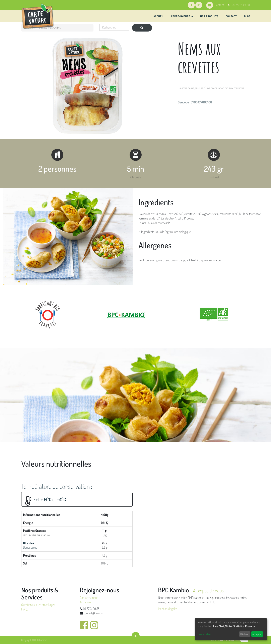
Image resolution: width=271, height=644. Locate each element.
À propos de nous (208, 590)
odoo (244, 640)
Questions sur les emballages (38, 605)
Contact (215, 5)
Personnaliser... (205, 634)
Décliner (245, 634)
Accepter (257, 634)
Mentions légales (168, 609)
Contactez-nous (89, 598)
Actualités (85, 602)
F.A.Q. (25, 609)
